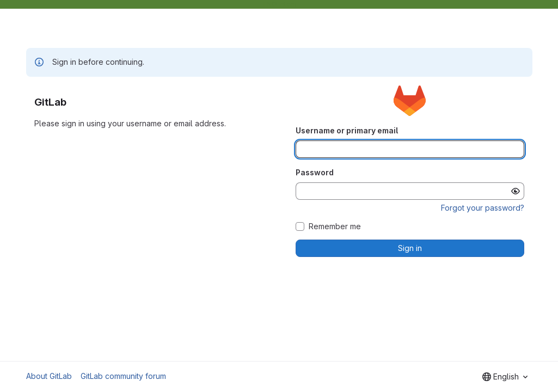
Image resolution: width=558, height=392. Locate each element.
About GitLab (49, 376)
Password (315, 172)
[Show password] (516, 191)
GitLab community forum (123, 376)
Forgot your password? (483, 208)
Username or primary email (347, 130)
